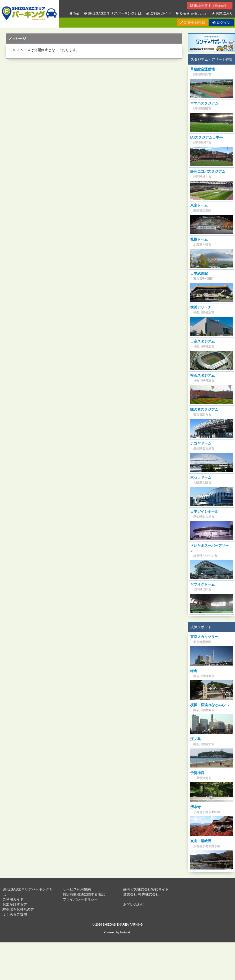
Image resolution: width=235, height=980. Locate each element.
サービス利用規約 (77, 889)
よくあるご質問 (15, 914)
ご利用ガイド (158, 13)
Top (74, 13)
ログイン (221, 23)
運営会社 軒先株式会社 (141, 894)
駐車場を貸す (210, 6)
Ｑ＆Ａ (191, 13)
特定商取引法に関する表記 (84, 894)
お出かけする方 (15, 904)
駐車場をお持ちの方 (18, 909)
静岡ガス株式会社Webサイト (146, 889)
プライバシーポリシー (80, 899)
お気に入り (222, 13)
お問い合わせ (134, 904)
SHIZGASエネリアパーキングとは (112, 13)
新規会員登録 (193, 23)
